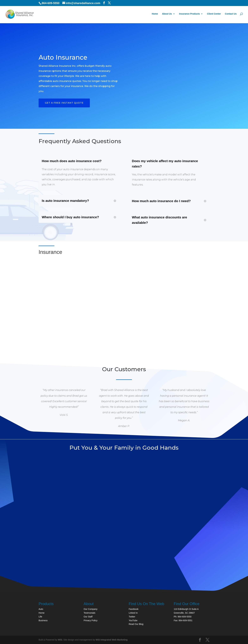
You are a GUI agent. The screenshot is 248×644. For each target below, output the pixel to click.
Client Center (214, 14)
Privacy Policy (91, 620)
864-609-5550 (51, 3)
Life (40, 617)
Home (155, 14)
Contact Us (231, 14)
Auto (41, 609)
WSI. (60, 640)
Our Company (91, 609)
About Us (167, 14)
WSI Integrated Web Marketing (112, 640)
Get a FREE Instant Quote (64, 103)
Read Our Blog (136, 624)
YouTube (133, 620)
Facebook (134, 609)
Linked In (133, 613)
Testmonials (90, 613)
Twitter (132, 617)
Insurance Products (189, 14)
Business (43, 620)
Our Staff (88, 617)
